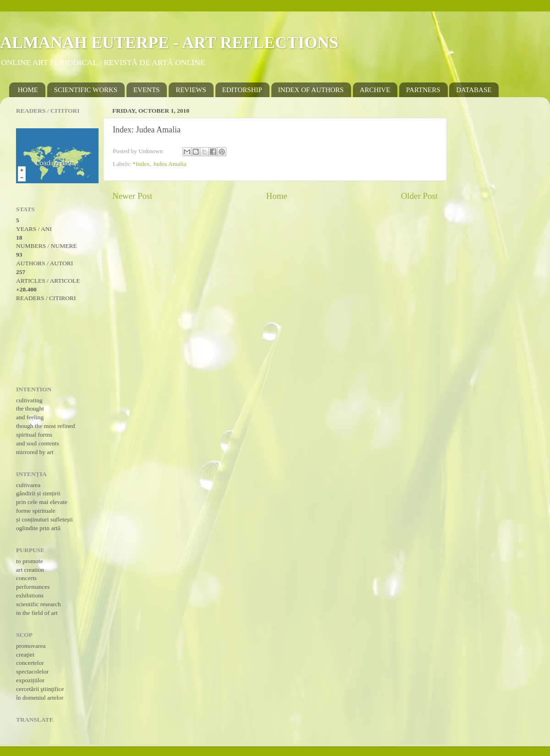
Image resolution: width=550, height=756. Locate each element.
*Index (141, 164)
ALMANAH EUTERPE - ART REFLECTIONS (169, 43)
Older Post (419, 196)
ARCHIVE (375, 90)
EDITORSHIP (242, 90)
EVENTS (147, 90)
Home (277, 196)
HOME (28, 90)
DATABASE (474, 90)
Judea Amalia (169, 164)
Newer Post (132, 196)
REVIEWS (191, 90)
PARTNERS (423, 90)
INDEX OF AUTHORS (311, 90)
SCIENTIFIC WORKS (86, 90)
